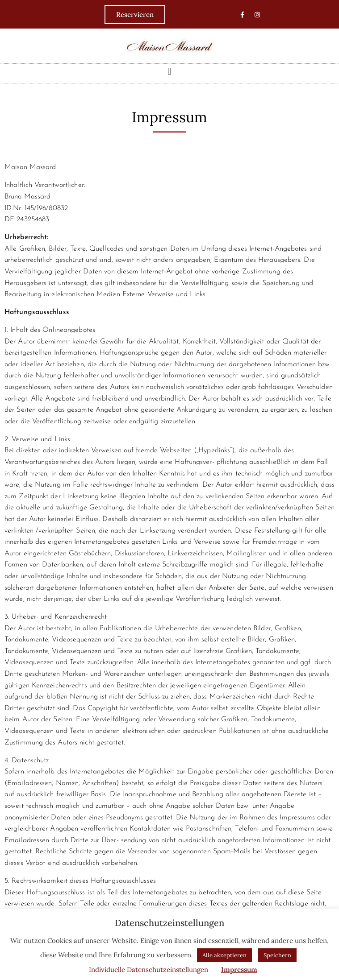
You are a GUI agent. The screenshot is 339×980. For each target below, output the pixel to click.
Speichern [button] (277, 955)
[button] (169, 71)
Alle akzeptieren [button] (224, 955)
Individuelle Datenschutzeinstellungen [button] (149, 970)
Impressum (239, 970)
